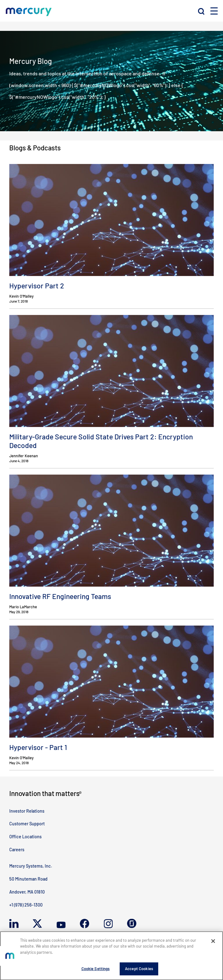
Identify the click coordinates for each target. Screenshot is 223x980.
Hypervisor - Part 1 (38, 747)
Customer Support (27, 824)
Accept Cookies (139, 971)
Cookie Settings (96, 971)
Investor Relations (27, 811)
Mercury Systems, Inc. (31, 866)
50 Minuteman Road (28, 879)
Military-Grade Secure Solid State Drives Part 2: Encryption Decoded (101, 441)
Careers (17, 850)
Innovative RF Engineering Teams (60, 596)
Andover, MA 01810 (27, 892)
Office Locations (25, 837)
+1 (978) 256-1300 (26, 905)
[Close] (213, 943)
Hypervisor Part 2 (37, 286)
